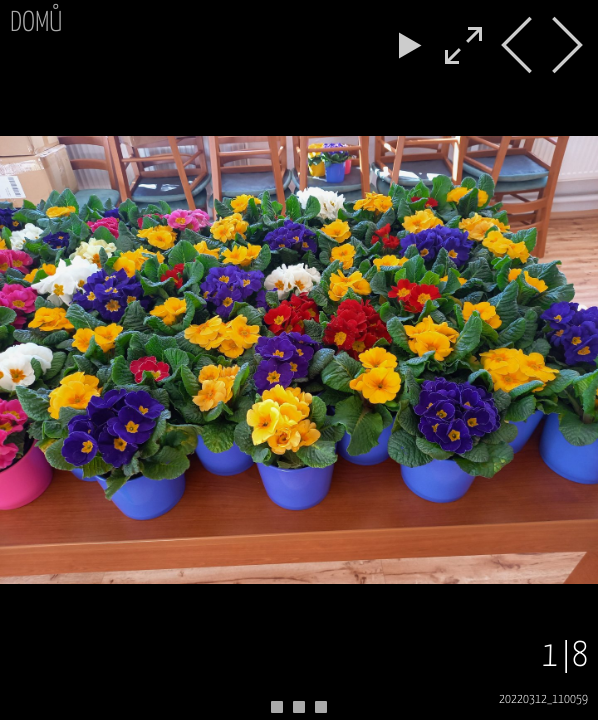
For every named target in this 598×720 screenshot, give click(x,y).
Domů (36, 23)
